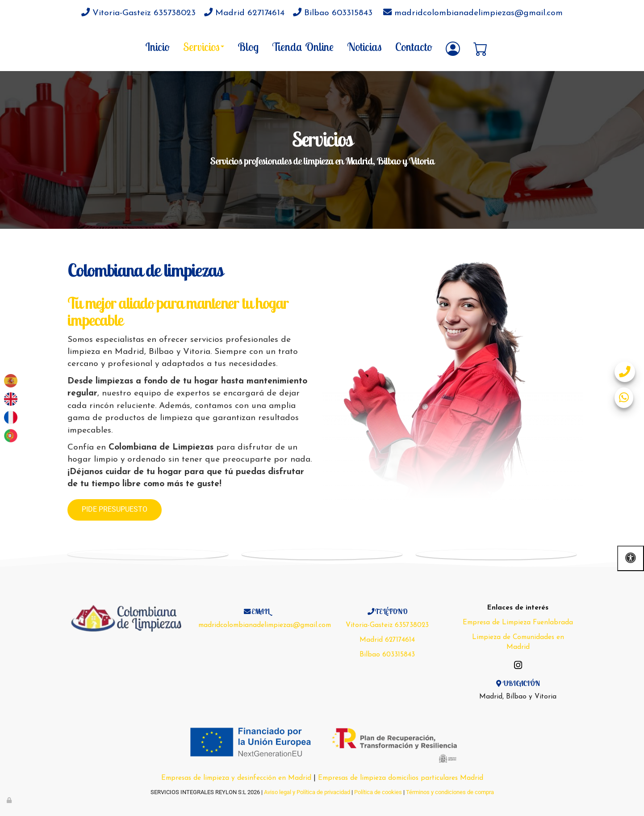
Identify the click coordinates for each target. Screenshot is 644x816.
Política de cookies (378, 792)
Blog (248, 46)
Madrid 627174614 (244, 13)
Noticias (364, 46)
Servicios (204, 46)
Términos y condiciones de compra (450, 792)
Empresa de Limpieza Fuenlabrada (518, 623)
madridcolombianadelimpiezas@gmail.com (473, 13)
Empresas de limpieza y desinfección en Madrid (236, 778)
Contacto (414, 46)
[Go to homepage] (4, 46)
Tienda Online (303, 46)
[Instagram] (518, 666)
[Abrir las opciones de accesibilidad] (631, 558)
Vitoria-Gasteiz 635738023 (138, 13)
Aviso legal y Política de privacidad (307, 792)
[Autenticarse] (10, 800)
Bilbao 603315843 (333, 13)
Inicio (157, 46)
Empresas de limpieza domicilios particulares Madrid (401, 778)
